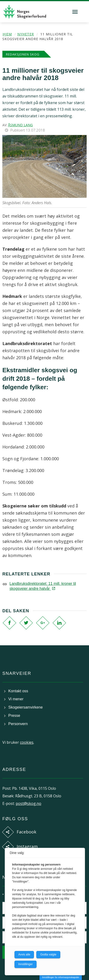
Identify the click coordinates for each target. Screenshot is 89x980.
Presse (14, 716)
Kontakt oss (18, 691)
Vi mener (16, 699)
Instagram (27, 846)
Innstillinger (26, 964)
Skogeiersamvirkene (26, 707)
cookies (27, 742)
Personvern (18, 724)
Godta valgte (48, 955)
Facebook (26, 832)
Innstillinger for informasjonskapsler (61, 977)
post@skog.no (28, 803)
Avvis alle (24, 955)
